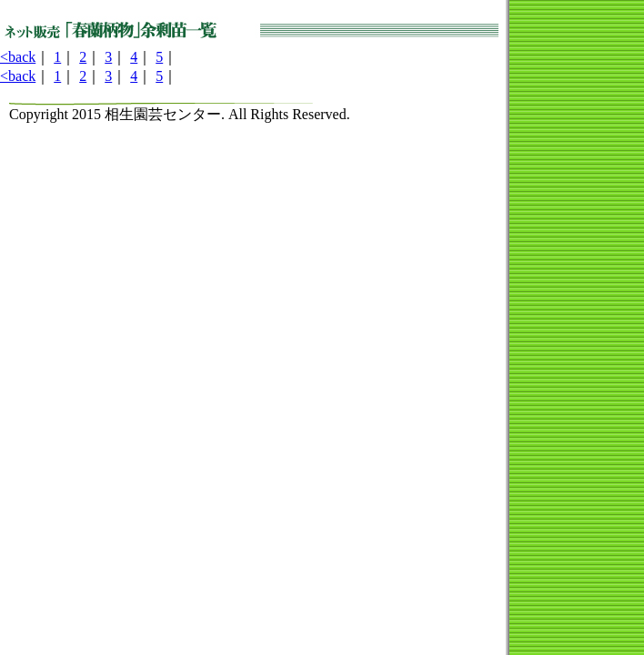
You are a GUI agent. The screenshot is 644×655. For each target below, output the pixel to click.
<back (18, 57)
